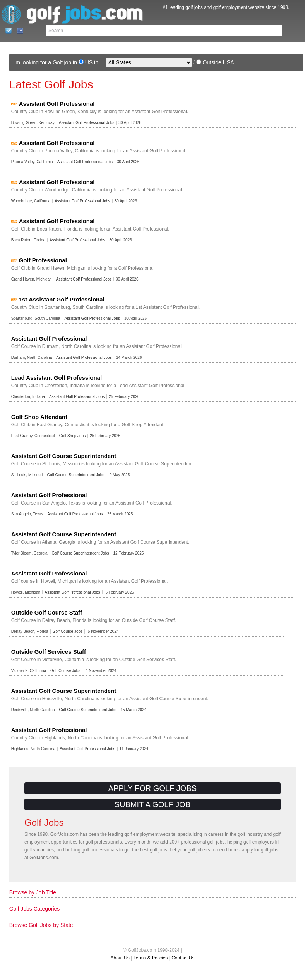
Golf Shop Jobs (72, 436)
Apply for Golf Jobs (152, 788)
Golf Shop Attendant (39, 417)
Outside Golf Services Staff (49, 652)
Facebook (18, 31)
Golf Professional (43, 260)
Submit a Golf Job (152, 804)
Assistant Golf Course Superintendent (64, 456)
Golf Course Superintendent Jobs (75, 475)
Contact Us (6, 31)
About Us (120, 958)
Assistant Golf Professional (57, 104)
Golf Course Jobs (68, 631)
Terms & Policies (151, 958)
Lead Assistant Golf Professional (57, 378)
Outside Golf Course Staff (47, 612)
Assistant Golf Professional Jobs (87, 123)
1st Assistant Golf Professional (62, 299)
